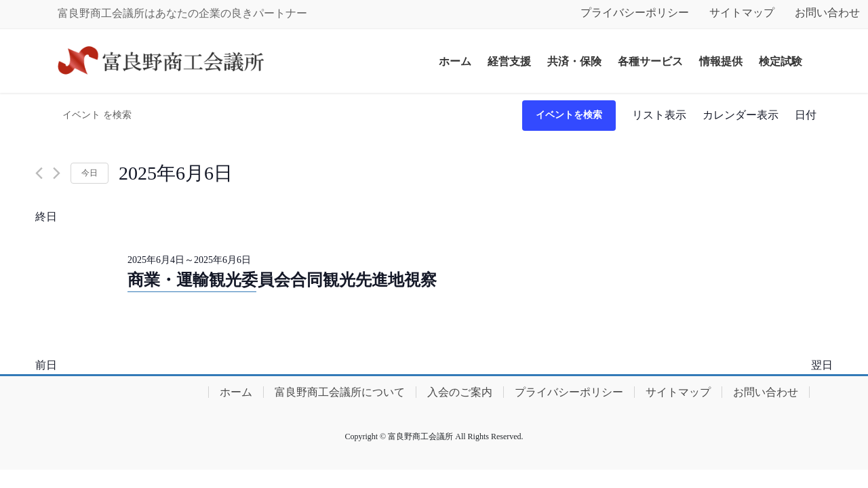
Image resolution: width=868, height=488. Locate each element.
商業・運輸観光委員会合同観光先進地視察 (282, 280)
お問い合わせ (766, 392)
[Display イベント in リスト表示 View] (659, 115)
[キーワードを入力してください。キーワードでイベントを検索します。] (279, 116)
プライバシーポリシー (635, 13)
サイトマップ (742, 13)
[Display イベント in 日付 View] (806, 115)
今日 (90, 173)
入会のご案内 (460, 392)
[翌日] (57, 173)
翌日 (822, 365)
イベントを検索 (569, 115)
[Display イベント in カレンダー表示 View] (741, 115)
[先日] (39, 173)
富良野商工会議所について (340, 392)
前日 (46, 365)
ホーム (236, 392)
